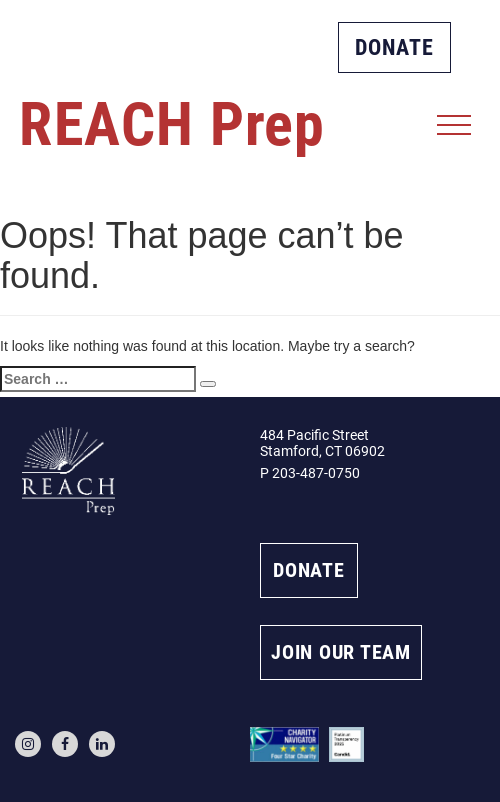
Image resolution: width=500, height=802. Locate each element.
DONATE (394, 47)
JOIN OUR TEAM (341, 652)
